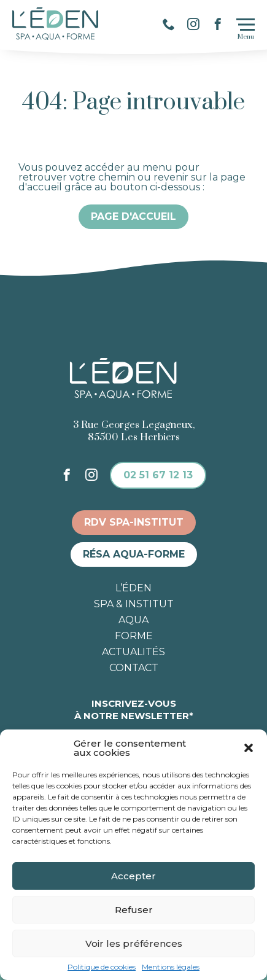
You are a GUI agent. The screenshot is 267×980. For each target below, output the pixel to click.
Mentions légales (171, 967)
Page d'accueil (133, 216)
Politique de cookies (102, 967)
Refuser (134, 910)
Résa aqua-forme (134, 554)
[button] (249, 748)
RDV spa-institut (134, 522)
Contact (134, 668)
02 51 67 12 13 (158, 475)
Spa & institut (134, 604)
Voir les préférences (134, 943)
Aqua (133, 620)
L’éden (133, 588)
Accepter (133, 876)
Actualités (133, 652)
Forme (134, 636)
